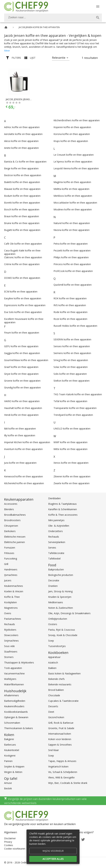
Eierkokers (10, 531)
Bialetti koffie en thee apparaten (22, 182)
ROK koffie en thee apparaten (70, 298)
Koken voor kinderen (60, 739)
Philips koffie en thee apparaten (71, 257)
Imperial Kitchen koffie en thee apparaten (27, 442)
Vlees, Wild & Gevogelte (61, 777)
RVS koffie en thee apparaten (70, 305)
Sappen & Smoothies (60, 745)
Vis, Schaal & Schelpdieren (63, 772)
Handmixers (11, 569)
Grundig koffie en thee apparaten (22, 387)
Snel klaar (54, 750)
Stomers (9, 657)
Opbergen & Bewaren (16, 717)
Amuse (8, 783)
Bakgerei (9, 739)
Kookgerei (10, 756)
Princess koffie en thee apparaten (72, 264)
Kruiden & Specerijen (60, 597)
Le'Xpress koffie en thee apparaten (73, 162)
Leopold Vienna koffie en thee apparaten (76, 168)
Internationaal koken (60, 734)
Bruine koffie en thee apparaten (22, 223)
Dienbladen (54, 498)
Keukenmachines (14, 586)
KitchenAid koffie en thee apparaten (24, 483)
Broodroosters (12, 520)
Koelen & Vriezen (14, 591)
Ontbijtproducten (58, 619)
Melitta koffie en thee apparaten (71, 189)
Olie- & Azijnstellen (59, 526)
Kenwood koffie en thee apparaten (23, 476)
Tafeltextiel (54, 559)
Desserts (53, 706)
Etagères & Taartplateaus (62, 504)
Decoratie (54, 580)
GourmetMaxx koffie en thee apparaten (26, 360)
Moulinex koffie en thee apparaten (73, 209)
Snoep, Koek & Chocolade (63, 635)
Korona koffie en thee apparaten (72, 134)
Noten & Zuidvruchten (61, 608)
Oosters (53, 624)
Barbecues (10, 745)
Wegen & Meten (13, 772)
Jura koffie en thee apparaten (20, 463)
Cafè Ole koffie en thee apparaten (23, 244)
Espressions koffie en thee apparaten (25, 305)
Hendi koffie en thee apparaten (21, 415)
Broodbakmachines (15, 515)
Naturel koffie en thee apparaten (72, 223)
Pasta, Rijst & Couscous (62, 630)
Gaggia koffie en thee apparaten (22, 353)
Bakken (52, 668)
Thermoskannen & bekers (19, 728)
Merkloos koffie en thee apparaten (73, 196)
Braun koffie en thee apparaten (22, 216)
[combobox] (53, 18)
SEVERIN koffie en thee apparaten (72, 339)
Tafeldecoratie (56, 553)
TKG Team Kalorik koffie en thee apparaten (78, 394)
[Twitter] (83, 839)
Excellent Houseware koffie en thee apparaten (24, 321)
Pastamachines (13, 619)
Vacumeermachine (14, 673)
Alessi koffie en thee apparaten (21, 141)
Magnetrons (11, 608)
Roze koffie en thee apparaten (70, 319)
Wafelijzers (10, 679)
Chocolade (54, 695)
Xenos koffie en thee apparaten (71, 463)
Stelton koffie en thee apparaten (72, 381)
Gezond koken (56, 717)
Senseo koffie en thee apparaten (72, 346)
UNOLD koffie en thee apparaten (72, 429)
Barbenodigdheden (15, 701)
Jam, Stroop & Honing (60, 591)
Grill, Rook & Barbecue (61, 723)
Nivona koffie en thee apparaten (72, 230)
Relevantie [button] (59, 58)
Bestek (8, 788)
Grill (6, 564)
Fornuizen (10, 548)
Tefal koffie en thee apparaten (70, 401)
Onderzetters (55, 531)
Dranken (53, 586)
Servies (52, 548)
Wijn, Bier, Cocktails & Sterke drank (68, 783)
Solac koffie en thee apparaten (71, 367)
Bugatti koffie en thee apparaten (22, 230)
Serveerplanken (57, 542)
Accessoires (11, 504)
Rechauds (10, 624)
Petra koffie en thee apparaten (71, 244)
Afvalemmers (11, 695)
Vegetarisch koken (58, 766)
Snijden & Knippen (14, 766)
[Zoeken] (49, 18)
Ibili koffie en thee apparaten (20, 429)
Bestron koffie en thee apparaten (23, 175)
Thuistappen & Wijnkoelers (19, 663)
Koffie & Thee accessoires (63, 515)
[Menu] (98, 6)
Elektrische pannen (14, 542)
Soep (51, 641)
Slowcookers (11, 635)
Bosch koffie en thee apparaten (22, 209)
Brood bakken (56, 690)
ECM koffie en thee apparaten (21, 292)
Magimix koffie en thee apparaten (72, 182)
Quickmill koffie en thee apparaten (73, 285)
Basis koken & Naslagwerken (64, 673)
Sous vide (9, 646)
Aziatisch (53, 663)
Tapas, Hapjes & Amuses (62, 761)
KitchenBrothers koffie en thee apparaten (77, 120)
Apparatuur (54, 657)
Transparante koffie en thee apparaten (75, 408)
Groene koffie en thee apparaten (22, 381)
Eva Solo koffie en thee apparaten (23, 312)
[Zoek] (98, 18)
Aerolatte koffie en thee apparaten (23, 134)
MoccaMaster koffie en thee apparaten (75, 203)
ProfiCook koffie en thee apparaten (73, 271)
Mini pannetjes (56, 520)
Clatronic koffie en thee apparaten (23, 257)
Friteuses (9, 553)
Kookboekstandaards (16, 712)
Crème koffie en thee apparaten (22, 264)
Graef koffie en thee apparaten (21, 367)
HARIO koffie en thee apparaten (22, 401)
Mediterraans (56, 602)
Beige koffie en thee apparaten (21, 168)
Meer (7, 51)
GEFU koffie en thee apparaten (21, 346)
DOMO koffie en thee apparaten (22, 278)
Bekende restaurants (60, 684)
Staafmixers (11, 652)
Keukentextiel (12, 750)
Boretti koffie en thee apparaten (22, 203)
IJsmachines (11, 575)
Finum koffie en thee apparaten (22, 333)
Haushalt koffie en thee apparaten (23, 408)
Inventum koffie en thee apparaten (23, 449)
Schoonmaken (12, 723)
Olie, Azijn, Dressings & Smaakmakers (69, 613)
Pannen (8, 761)
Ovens (8, 613)
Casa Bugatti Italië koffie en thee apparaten (22, 252)
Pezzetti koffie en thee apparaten (72, 250)
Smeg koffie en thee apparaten (71, 360)
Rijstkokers (10, 630)
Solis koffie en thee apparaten (70, 374)
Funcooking (11, 559)
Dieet (51, 712)
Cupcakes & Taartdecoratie (63, 701)
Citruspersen (11, 526)
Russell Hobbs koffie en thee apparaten (75, 326)
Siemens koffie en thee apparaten (72, 353)
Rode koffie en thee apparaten (70, 312)
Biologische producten (61, 575)
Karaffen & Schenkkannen (63, 509)
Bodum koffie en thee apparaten (22, 196)
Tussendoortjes (57, 646)
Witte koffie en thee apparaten (70, 449)
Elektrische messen (15, 537)
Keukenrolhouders (14, 706)
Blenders (9, 509)
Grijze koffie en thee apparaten (21, 374)
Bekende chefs (56, 679)
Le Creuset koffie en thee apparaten (74, 155)
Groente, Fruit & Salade (61, 728)
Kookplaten (10, 602)
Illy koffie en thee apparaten (20, 435)
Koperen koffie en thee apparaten (72, 127)
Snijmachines (11, 641)
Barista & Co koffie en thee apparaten (25, 162)
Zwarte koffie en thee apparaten (72, 483)
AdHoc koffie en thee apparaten (22, 127)
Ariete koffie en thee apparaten (21, 148)
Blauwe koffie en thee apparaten (22, 189)
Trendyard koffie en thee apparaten (73, 415)
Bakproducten (56, 569)
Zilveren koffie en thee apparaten (72, 476)
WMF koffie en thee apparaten (70, 442)
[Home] (6, 27)
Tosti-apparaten (13, 668)
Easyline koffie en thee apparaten (23, 298)
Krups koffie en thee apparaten (71, 141)
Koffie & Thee (12, 597)
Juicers (8, 580)
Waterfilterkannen (14, 684)
